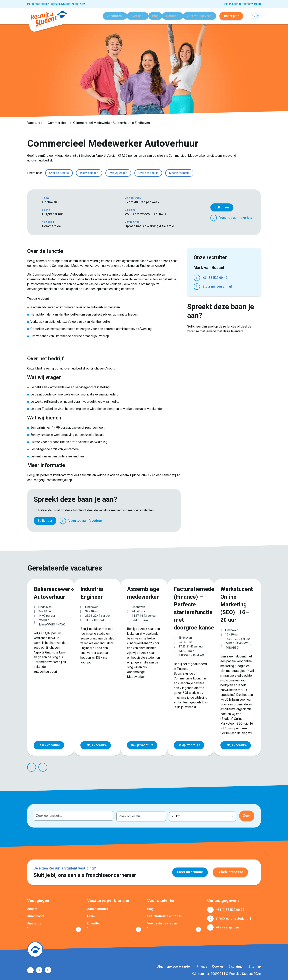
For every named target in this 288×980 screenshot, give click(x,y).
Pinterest (154, 521)
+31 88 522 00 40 (215, 278)
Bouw (91, 914)
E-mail (171, 521)
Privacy (202, 966)
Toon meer (35, 927)
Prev (32, 766)
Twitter (136, 521)
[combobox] (73, 814)
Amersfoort (36, 914)
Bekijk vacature (49, 744)
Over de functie (59, 173)
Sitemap (255, 966)
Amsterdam (36, 921)
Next (43, 766)
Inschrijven (231, 16)
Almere (32, 907)
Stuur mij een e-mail (217, 287)
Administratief (98, 907)
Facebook (127, 521)
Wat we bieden (89, 173)
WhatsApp (162, 521)
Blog (152, 16)
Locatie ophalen (181, 814)
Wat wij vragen (118, 173)
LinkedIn (145, 521)
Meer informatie (179, 173)
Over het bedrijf (148, 173)
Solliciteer (222, 207)
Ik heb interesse (230, 870)
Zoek (247, 814)
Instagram (48, 969)
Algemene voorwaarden (174, 966)
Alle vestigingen (227, 925)
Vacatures (35, 123)
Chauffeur (94, 921)
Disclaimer (236, 966)
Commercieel (58, 123)
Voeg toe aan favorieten (237, 218)
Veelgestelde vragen (162, 921)
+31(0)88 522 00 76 (230, 908)
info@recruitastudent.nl (233, 916)
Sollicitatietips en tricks (164, 914)
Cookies (218, 966)
